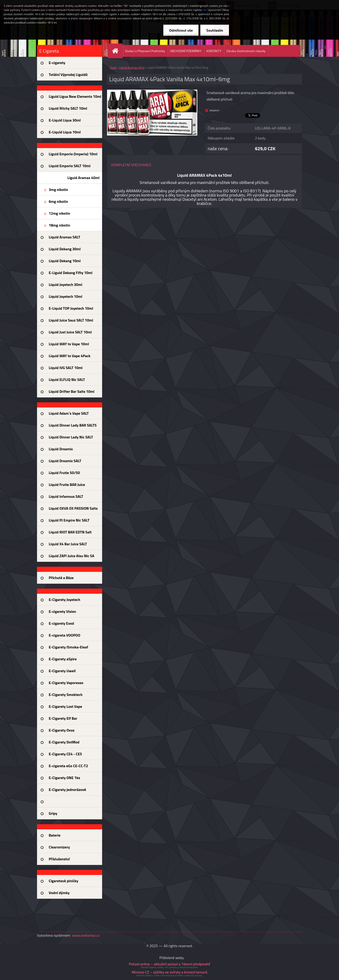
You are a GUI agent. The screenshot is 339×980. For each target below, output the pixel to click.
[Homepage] (117, 51)
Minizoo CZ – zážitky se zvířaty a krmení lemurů (169, 972)
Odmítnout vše (181, 30)
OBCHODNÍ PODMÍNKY (186, 51)
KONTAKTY (214, 51)
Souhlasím (215, 30)
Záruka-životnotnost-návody (246, 51)
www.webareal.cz (86, 935)
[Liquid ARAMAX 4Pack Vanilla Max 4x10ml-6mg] (152, 92)
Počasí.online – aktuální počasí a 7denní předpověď (169, 964)
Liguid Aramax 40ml (132, 68)
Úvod (113, 68)
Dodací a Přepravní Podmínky (145, 51)
